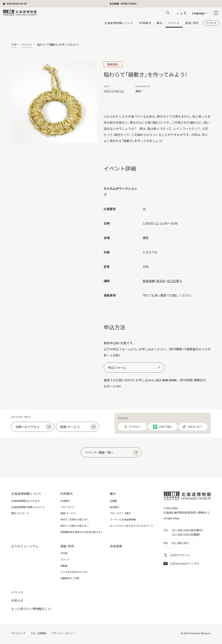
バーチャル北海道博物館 (123, 519)
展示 (160, 23)
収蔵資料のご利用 (70, 578)
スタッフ (65, 559)
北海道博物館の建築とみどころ (28, 507)
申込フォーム (134, 367)
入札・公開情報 (38, 633)
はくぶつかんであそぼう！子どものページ (131, 526)
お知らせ (17, 600)
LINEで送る (163, 428)
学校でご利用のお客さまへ (75, 519)
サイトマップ (18, 633)
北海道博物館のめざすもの (25, 501)
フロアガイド (67, 507)
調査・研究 (192, 23)
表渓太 (161, 281)
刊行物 (64, 553)
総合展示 (114, 507)
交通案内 (65, 501)
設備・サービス (78, 427)
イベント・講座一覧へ (112, 452)
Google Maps (171, 518)
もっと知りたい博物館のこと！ (32, 609)
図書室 (64, 566)
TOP (14, 45)
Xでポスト (132, 428)
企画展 (113, 501)
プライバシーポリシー (63, 633)
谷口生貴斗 (174, 281)
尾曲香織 (149, 281)
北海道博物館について (119, 23)
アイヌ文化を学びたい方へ (74, 572)
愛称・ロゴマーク (20, 513)
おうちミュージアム (25, 546)
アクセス (211, 23)
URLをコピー (192, 428)
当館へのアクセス (34, 427)
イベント (174, 23)
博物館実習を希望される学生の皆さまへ (82, 532)
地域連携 (116, 546)
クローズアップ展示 (120, 513)
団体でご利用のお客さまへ (75, 526)
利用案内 (145, 23)
